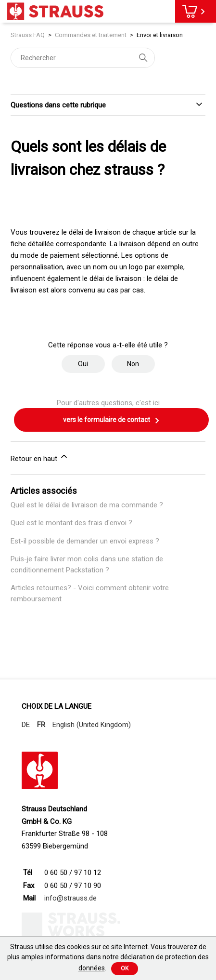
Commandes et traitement (91, 35)
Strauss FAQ (28, 35)
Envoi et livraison (160, 35)
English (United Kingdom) (92, 725)
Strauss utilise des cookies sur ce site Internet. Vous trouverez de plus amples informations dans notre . (108, 957)
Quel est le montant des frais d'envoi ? (71, 523)
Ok (125, 968)
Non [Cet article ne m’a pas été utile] (133, 364)
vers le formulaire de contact (112, 421)
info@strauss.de (70, 898)
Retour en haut (40, 457)
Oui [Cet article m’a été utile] (83, 364)
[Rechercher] (83, 58)
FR (41, 725)
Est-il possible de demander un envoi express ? (85, 541)
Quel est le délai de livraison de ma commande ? (87, 505)
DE (26, 725)
